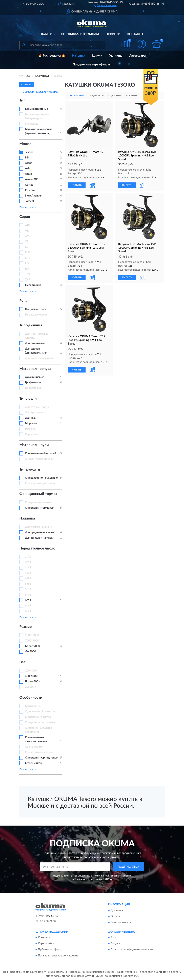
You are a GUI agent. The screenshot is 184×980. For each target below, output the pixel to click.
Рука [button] (23, 301)
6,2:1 (28, 600)
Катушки (79, 56)
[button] (105, 5)
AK (27, 231)
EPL (27, 258)
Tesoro (29, 152)
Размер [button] (26, 627)
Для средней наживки (39, 532)
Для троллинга (35, 413)
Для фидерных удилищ (40, 358)
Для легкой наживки (39, 527)
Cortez (29, 185)
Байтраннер (33, 706)
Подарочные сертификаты (92, 65)
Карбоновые (33, 388)
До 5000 (30, 652)
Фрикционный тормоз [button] (38, 494)
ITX (27, 269)
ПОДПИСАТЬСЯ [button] (129, 867)
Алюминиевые (34, 377)
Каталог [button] (48, 34)
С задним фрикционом (40, 722)
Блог (114, 938)
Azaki (29, 174)
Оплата (115, 916)
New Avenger (33, 196)
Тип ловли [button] (28, 399)
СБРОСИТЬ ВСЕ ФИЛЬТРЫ (41, 92)
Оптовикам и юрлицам (80, 34)
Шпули (97, 56)
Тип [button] (22, 100)
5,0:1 (28, 584)
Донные (30, 418)
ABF (28, 225)
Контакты (135, 34)
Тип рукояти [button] (30, 470)
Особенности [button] (31, 698)
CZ (27, 247)
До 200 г (31, 687)
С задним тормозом (38, 502)
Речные (30, 429)
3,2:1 (28, 562)
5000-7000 (32, 635)
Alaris (29, 163)
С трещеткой (33, 763)
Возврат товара (121, 922)
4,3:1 (28, 568)
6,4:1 (28, 611)
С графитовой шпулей (39, 459)
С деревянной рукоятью (41, 712)
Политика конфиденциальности (132, 950)
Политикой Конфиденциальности (112, 876)
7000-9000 (32, 641)
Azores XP (31, 179)
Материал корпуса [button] (35, 369)
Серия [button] (25, 217)
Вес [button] (22, 662)
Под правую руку (36, 315)
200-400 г (31, 671)
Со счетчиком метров (39, 752)
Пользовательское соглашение (58, 956)
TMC (28, 274)
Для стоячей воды (37, 407)
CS (27, 242)
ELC (27, 253)
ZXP (28, 280)
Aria (28, 169)
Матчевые (32, 124)
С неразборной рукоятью (41, 478)
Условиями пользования (88, 879)
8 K (27, 158)
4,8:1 (28, 578)
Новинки (113, 34)
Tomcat (30, 201)
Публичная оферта (50, 950)
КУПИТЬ (77, 185)
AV (27, 236)
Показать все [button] (28, 208)
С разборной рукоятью (40, 483)
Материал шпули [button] (34, 445)
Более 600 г (33, 682)
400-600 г (31, 676)
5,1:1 (28, 589)
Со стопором (33, 747)
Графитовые (33, 383)
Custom (30, 190)
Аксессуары (138, 56)
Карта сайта (46, 944)
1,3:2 (28, 557)
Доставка (117, 910)
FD (27, 263)
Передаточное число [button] (37, 548)
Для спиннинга (35, 343)
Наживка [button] (27, 518)
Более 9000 (32, 646)
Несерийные (33, 285)
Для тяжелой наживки (40, 538)
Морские (31, 423)
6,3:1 (28, 606)
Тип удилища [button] (31, 325)
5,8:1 (28, 595)
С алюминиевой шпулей (41, 453)
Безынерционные (36, 109)
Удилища (116, 56)
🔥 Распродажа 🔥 (52, 56)
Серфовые (32, 434)
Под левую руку (35, 309)
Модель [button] (26, 144)
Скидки (115, 944)
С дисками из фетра (38, 717)
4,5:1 (28, 573)
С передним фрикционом (42, 758)
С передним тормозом (40, 508)
